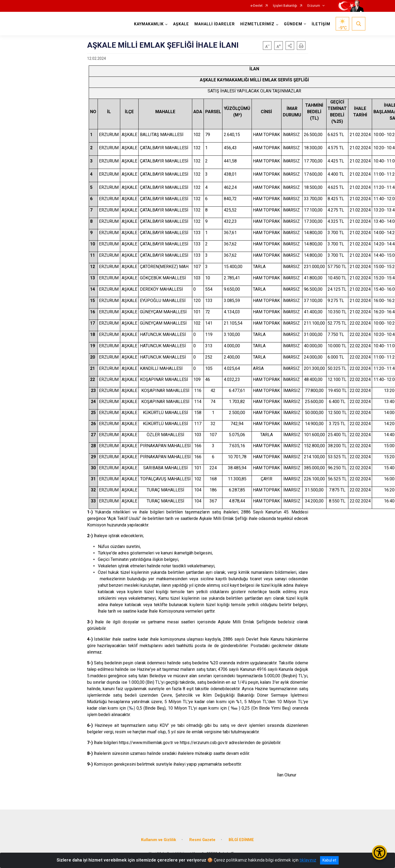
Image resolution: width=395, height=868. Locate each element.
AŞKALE (181, 24)
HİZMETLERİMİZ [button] (257, 24)
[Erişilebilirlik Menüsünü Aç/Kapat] (379, 853)
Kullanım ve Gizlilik (159, 840)
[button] (290, 46)
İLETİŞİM (321, 24)
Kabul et (329, 860)
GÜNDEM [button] (293, 24)
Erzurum (314, 6)
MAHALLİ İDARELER (215, 24)
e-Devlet (257, 6)
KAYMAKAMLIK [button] (149, 24)
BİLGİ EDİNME (241, 840)
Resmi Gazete (202, 840)
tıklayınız (308, 860)
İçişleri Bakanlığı (285, 6)
